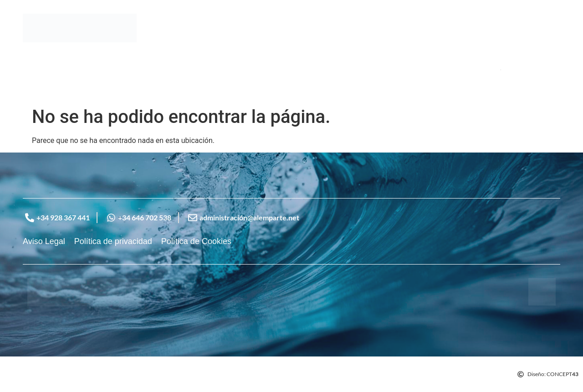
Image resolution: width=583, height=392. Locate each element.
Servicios (134, 70)
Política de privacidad (113, 241)
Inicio (32, 70)
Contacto (176, 70)
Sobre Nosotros (79, 70)
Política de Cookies (196, 241)
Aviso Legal (44, 241)
